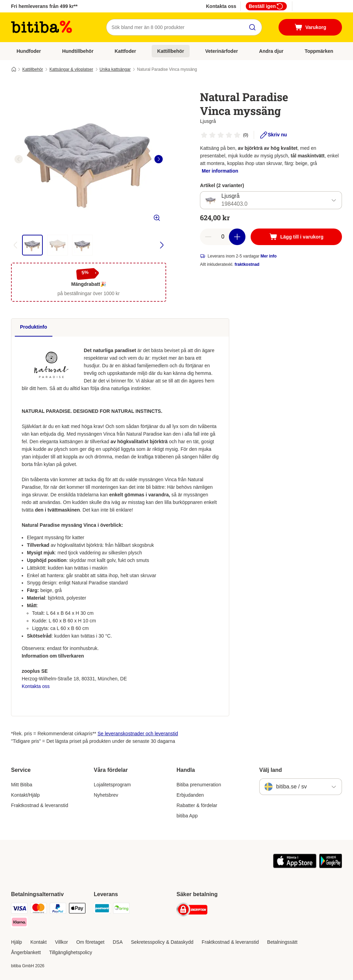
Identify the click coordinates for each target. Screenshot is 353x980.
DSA (118, 942)
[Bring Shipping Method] (121, 909)
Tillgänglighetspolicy (70, 952)
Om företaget (90, 942)
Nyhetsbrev (106, 795)
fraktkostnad (247, 264)
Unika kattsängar (115, 69)
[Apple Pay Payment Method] (77, 909)
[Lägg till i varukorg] (296, 237)
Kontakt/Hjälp (25, 795)
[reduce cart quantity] (208, 237)
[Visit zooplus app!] (295, 866)
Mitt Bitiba (22, 785)
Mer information (220, 171)
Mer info (269, 256)
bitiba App (187, 816)
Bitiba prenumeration (199, 785)
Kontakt (38, 942)
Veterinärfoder (221, 51)
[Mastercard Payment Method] (39, 909)
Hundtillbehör (78, 51)
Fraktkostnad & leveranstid (40, 805)
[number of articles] (223, 237)
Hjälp (17, 942)
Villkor (61, 942)
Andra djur (271, 51)
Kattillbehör (171, 51)
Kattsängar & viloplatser (71, 69)
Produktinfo (34, 327)
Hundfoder (29, 51)
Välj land (271, 770)
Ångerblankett (26, 952)
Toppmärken (319, 51)
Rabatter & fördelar (197, 805)
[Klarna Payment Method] (19, 923)
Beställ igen (266, 6)
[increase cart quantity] (237, 237)
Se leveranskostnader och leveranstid (138, 734)
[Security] (192, 911)
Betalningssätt (282, 942)
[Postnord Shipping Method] (102, 909)
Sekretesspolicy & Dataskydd (162, 942)
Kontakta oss (221, 6)
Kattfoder (125, 51)
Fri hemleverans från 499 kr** (44, 6)
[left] (19, 159)
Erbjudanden (190, 795)
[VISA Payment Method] (19, 909)
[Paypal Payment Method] (58, 909)
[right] (159, 159)
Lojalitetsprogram (112, 785)
